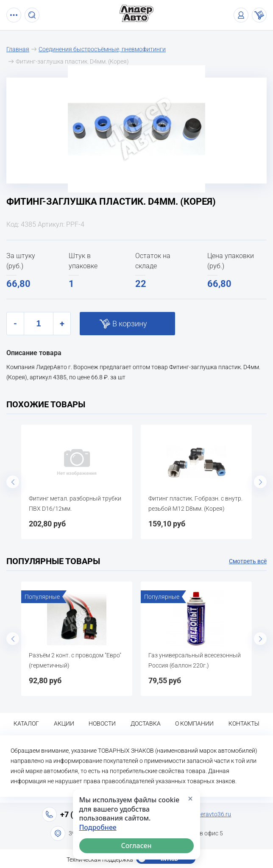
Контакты (244, 723)
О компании (194, 723)
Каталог (26, 723)
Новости (102, 723)
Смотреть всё (248, 561)
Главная (18, 49)
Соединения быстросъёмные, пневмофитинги (102, 49)
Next (260, 482)
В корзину (130, 324)
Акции (64, 723)
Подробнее (98, 828)
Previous (13, 482)
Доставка (146, 723)
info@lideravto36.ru (205, 814)
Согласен (136, 846)
